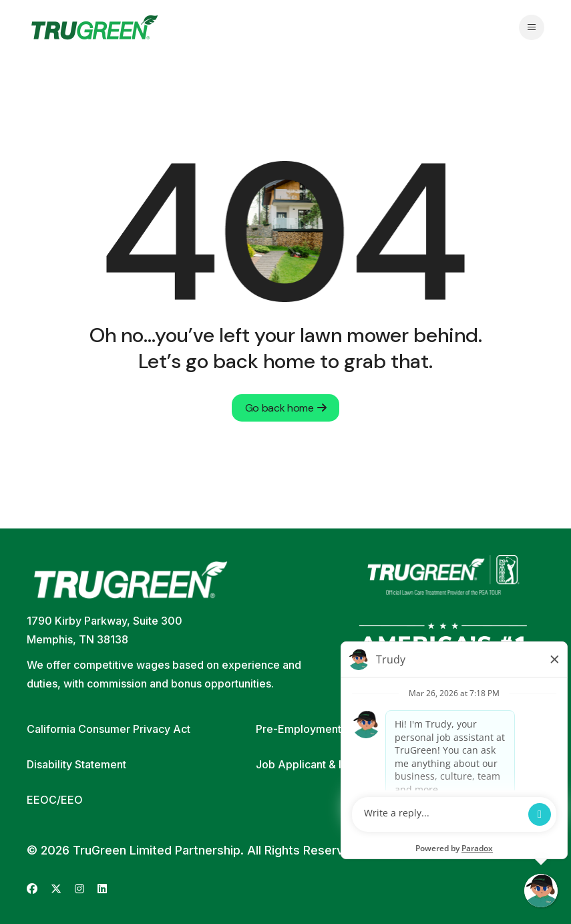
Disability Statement (76, 764)
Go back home (286, 408)
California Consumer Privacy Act (109, 729)
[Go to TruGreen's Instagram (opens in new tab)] (79, 889)
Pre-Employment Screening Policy (342, 729)
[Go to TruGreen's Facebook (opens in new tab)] (32, 889)
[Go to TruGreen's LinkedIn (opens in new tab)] (102, 889)
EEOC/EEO (55, 800)
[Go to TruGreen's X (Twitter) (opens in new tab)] (56, 889)
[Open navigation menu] (532, 27)
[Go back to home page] (94, 27)
